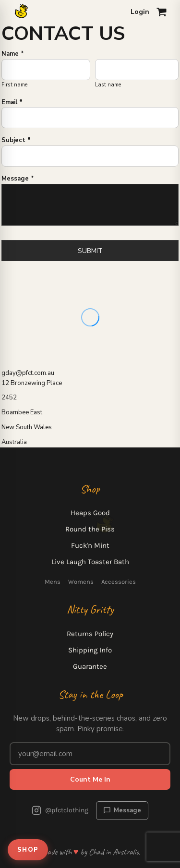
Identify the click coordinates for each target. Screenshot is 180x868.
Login (140, 12)
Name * (13, 54)
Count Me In (90, 779)
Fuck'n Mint (90, 545)
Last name (108, 85)
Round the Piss (90, 529)
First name (14, 85)
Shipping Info (90, 650)
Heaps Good (90, 513)
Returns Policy (90, 634)
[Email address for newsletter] (90, 754)
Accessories (119, 582)
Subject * (16, 140)
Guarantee (90, 666)
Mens (53, 582)
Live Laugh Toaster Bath (90, 562)
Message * (18, 179)
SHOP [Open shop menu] (28, 850)
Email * (12, 102)
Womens (81, 582)
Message (122, 810)
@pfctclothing (60, 810)
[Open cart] (162, 12)
